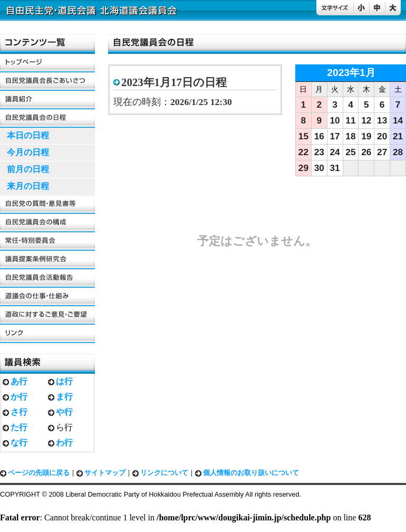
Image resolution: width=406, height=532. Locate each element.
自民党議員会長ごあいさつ (47, 82)
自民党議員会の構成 (47, 223)
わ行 (64, 443)
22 (303, 152)
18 (350, 136)
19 (366, 136)
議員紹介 (47, 100)
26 (366, 152)
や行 (64, 412)
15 (303, 136)
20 (382, 136)
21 (398, 136)
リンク (47, 334)
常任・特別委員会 (47, 241)
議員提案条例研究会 (47, 260)
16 (319, 136)
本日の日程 (28, 135)
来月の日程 (28, 186)
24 (335, 152)
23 (319, 152)
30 (319, 168)
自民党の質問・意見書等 (47, 205)
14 (398, 120)
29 (303, 168)
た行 (19, 427)
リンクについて (164, 473)
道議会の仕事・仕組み (47, 297)
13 (382, 120)
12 (366, 120)
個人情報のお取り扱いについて (251, 473)
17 (335, 136)
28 (398, 152)
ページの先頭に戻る (39, 473)
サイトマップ (105, 473)
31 (335, 168)
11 (350, 120)
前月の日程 (28, 169)
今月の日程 (28, 152)
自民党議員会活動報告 (47, 278)
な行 (19, 443)
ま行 (64, 397)
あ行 (19, 381)
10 (335, 120)
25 (350, 152)
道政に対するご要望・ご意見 (47, 315)
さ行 (19, 412)
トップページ (47, 63)
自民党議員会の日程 (47, 118)
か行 (19, 397)
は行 (64, 381)
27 (382, 152)
